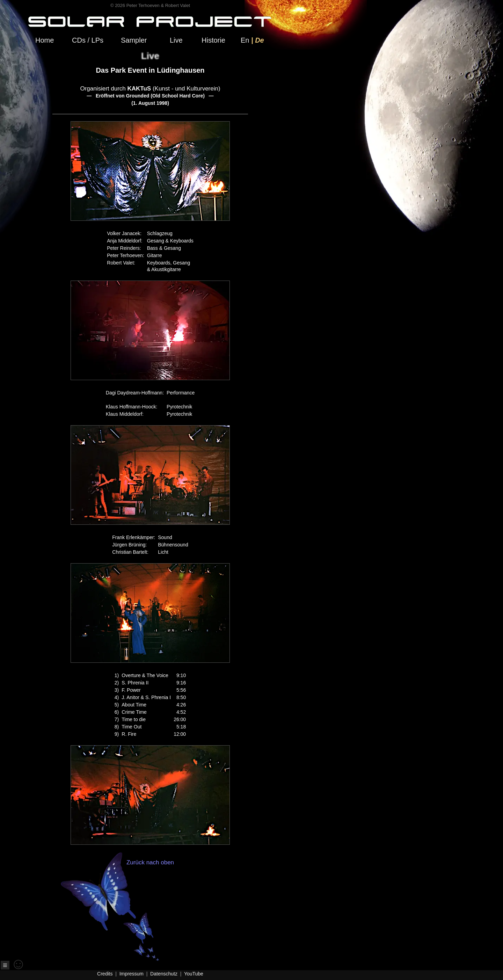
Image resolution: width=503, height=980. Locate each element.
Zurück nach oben (137, 910)
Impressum (132, 974)
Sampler (134, 40)
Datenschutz (164, 974)
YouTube (194, 974)
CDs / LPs (88, 40)
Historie (213, 40)
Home (45, 40)
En (245, 40)
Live (176, 40)
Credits (105, 974)
